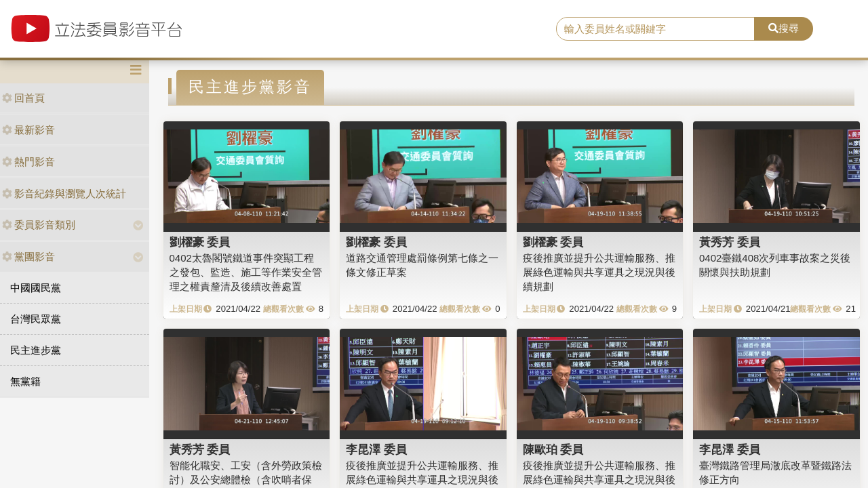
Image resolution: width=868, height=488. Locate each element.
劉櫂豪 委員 (200, 242)
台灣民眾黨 (36, 319)
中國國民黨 (36, 288)
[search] (655, 29)
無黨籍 (25, 381)
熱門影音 (28, 162)
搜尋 (784, 28)
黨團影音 (28, 257)
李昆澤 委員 (376, 449)
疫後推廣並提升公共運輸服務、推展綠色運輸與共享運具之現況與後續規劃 (599, 272)
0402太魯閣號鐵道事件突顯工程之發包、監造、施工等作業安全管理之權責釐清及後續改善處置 (246, 272)
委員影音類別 (39, 225)
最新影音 (28, 130)
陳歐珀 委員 (553, 449)
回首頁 (23, 98)
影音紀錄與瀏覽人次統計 (64, 194)
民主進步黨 (36, 350)
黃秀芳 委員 (730, 242)
